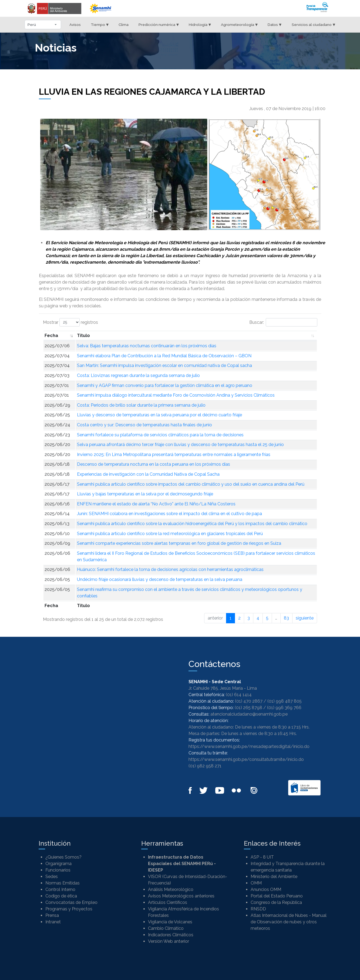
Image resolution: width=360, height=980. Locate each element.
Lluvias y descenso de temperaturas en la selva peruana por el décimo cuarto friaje (159, 415)
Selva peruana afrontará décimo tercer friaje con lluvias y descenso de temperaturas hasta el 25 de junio (180, 445)
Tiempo (100, 24)
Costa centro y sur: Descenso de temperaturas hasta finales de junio (144, 425)
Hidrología (200, 24)
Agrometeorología (239, 24)
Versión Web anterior (169, 941)
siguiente (305, 618)
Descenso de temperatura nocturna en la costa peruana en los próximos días (154, 464)
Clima (124, 25)
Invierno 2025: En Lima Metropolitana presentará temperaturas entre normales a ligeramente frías (174, 455)
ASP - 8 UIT (262, 857)
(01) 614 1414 (239, 695)
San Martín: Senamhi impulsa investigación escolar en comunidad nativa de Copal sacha (164, 365)
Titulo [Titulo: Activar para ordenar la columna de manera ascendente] (83, 336)
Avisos (75, 25)
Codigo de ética (61, 896)
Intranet (53, 922)
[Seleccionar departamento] (43, 25)
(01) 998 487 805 (285, 701)
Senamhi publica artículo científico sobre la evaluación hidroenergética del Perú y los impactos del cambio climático (192, 524)
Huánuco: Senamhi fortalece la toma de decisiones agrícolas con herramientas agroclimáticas (170, 569)
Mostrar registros (70, 322)
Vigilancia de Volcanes (170, 922)
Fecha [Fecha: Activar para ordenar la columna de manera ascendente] (51, 336)
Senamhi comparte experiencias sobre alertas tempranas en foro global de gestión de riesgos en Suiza (179, 543)
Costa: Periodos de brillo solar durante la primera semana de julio (141, 405)
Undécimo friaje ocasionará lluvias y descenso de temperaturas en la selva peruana (160, 579)
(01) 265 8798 (248, 708)
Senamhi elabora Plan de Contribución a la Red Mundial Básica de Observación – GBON (164, 356)
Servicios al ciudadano (313, 24)
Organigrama (58, 864)
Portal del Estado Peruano (277, 896)
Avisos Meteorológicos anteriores (181, 896)
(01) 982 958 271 (205, 766)
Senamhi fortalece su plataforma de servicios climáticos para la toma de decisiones (160, 435)
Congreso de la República (276, 902)
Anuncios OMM (266, 889)
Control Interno (60, 889)
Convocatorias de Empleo (71, 902)
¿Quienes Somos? (63, 857)
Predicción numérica (159, 24)
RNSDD (258, 909)
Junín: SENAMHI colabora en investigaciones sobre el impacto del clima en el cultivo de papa (169, 514)
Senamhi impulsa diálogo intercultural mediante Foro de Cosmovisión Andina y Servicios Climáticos (176, 395)
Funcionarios (58, 870)
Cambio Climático (166, 928)
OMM (256, 883)
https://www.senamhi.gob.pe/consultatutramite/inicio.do (246, 759)
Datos (275, 24)
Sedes (52, 877)
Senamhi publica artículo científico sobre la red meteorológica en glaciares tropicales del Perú (170, 534)
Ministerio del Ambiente (274, 877)
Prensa (52, 915)
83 (286, 618)
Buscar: (283, 322)
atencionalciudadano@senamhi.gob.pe (249, 714)
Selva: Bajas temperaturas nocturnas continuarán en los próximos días (147, 346)
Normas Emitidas (63, 883)
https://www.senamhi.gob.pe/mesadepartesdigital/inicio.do (249, 746)
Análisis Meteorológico (171, 889)
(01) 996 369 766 (284, 708)
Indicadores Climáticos (171, 935)
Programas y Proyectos (69, 909)
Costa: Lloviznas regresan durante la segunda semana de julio (138, 375)
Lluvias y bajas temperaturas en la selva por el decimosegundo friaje (145, 494)
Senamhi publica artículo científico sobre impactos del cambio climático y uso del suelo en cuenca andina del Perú (191, 484)
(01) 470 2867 (249, 701)
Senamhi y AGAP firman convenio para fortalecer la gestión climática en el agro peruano (165, 385)
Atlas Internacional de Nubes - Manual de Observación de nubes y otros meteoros (289, 922)
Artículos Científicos (168, 902)
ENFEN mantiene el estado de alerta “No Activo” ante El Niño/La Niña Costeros (156, 504)
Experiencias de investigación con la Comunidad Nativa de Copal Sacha (148, 474)
